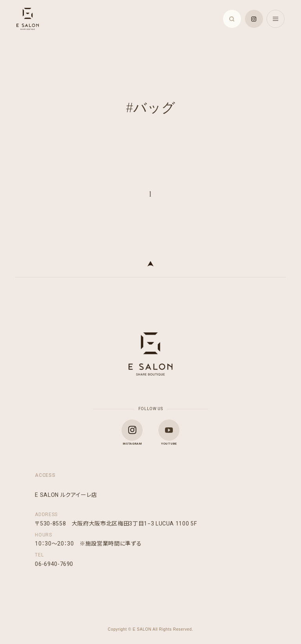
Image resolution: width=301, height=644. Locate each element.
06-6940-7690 (54, 564)
